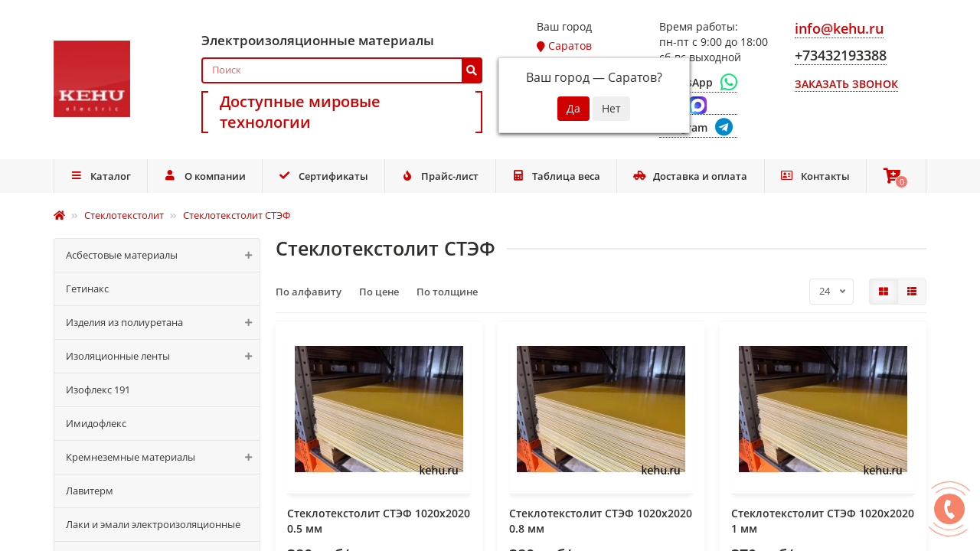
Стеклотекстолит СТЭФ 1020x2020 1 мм (823, 521)
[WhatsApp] (698, 83)
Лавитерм (90, 491)
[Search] (342, 70)
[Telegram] (698, 128)
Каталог (100, 176)
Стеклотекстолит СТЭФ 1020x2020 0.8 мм (601, 521)
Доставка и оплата (691, 176)
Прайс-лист (440, 176)
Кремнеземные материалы (163, 457)
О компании (205, 176)
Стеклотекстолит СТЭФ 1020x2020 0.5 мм (379, 521)
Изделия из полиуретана (163, 323)
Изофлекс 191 (98, 390)
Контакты (815, 176)
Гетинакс (87, 289)
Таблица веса (556, 176)
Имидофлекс (96, 423)
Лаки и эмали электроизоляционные (153, 524)
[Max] (698, 106)
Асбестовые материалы (163, 255)
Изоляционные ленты (163, 356)
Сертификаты (323, 176)
